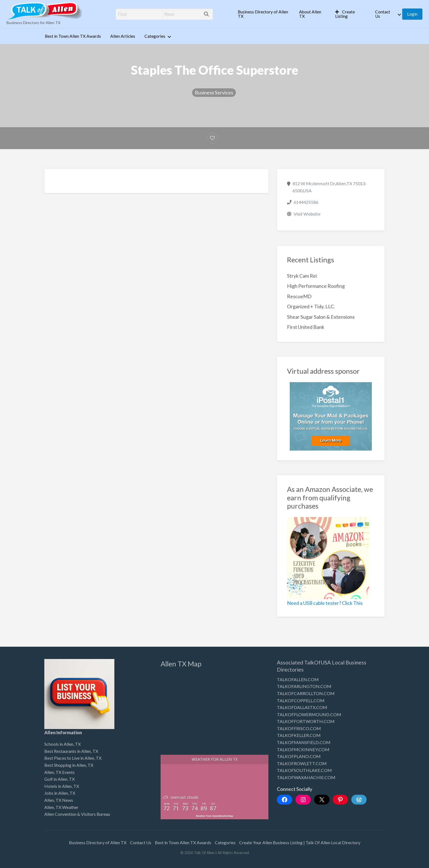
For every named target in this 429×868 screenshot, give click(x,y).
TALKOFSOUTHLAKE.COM (304, 770)
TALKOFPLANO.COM (299, 756)
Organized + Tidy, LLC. (311, 306)
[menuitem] (264, 14)
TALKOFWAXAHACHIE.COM (306, 777)
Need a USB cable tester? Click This (325, 603)
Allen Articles (123, 36)
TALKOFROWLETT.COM (302, 763)
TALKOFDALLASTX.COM (302, 707)
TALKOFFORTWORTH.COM (306, 721)
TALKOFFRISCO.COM (299, 728)
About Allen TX (310, 14)
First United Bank (306, 327)
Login (412, 14)
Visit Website (307, 214)
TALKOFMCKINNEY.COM (303, 749)
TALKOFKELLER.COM (299, 735)
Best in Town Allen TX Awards (73, 36)
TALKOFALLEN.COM (298, 679)
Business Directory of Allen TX (263, 14)
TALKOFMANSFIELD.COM (304, 742)
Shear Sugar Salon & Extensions (321, 317)
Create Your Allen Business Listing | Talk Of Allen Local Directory (300, 842)
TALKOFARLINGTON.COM (304, 686)
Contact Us (383, 14)
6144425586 (306, 202)
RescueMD (299, 296)
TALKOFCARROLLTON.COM (306, 693)
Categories (155, 36)
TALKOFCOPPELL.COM (301, 700)
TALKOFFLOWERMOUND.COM (309, 714)
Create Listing (345, 14)
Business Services (214, 92)
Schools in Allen (59, 744)
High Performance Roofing (316, 286)
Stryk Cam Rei (302, 276)
